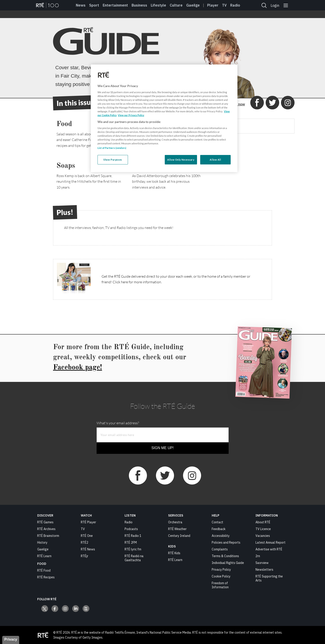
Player (213, 5)
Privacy (11, 639)
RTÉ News (88, 549)
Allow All (215, 160)
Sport (94, 5)
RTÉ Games (45, 522)
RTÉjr (85, 556)
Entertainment (115, 5)
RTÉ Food (44, 570)
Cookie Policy (221, 576)
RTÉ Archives (46, 529)
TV (83, 529)
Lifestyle (158, 5)
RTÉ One (87, 536)
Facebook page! (78, 368)
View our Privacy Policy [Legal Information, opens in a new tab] (131, 115)
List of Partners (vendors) (112, 148)
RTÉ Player (88, 522)
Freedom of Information (220, 585)
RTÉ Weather (177, 529)
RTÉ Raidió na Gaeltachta (134, 558)
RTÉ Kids (174, 553)
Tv (224, 5)
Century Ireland (179, 536)
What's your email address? (118, 423)
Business (139, 5)
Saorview (262, 563)
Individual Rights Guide (228, 563)
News (81, 5)
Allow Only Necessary (181, 160)
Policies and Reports (226, 542)
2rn (258, 556)
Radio (235, 5)
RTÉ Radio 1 (133, 536)
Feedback (219, 529)
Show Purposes (113, 160)
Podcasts (131, 529)
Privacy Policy (221, 570)
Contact (217, 522)
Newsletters (264, 570)
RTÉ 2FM (131, 542)
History (42, 542)
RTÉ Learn (44, 556)
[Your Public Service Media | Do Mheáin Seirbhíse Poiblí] (43, 635)
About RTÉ (263, 522)
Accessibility (221, 536)
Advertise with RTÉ (269, 549)
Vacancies (263, 536)
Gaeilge (193, 5)
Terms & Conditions (225, 556)
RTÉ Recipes (46, 577)
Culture (176, 5)
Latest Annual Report (270, 542)
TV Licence (263, 529)
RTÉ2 (85, 542)
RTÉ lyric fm (133, 549)
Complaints (220, 549)
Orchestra (175, 522)
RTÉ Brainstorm (48, 536)
